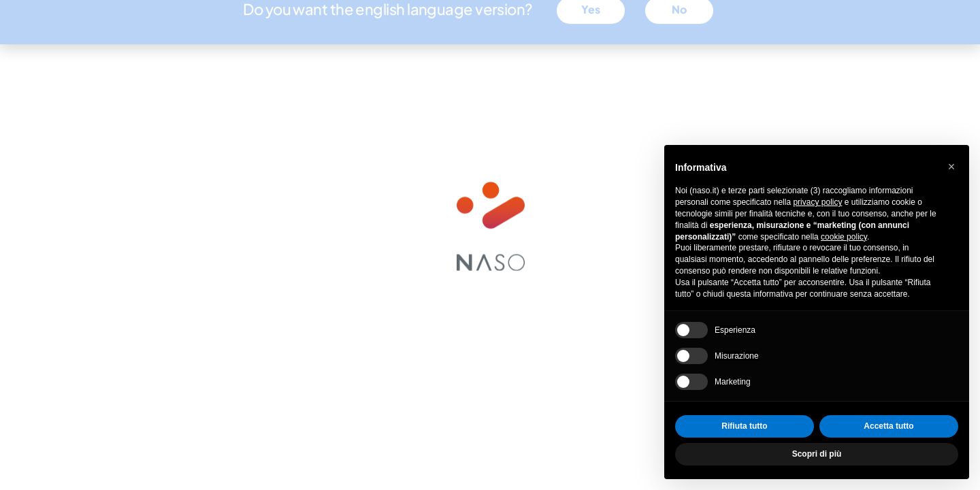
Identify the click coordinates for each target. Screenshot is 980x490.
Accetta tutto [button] (888, 426)
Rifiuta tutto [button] (744, 426)
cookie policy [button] (844, 237)
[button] (951, 167)
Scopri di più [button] (817, 454)
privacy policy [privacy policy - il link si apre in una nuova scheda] (817, 202)
